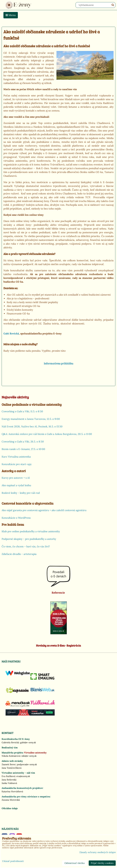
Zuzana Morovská (11, 800)
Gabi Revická (11, 334)
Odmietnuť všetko (75, 863)
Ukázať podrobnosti (13, 861)
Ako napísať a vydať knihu (16, 485)
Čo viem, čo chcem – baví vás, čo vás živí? (26, 546)
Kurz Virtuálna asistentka (16, 457)
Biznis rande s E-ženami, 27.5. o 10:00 (23, 449)
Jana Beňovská (9, 780)
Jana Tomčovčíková (12, 768)
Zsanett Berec (9, 764)
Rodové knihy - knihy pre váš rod (21, 493)
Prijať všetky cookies (102, 863)
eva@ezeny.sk (23, 776)
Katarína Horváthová (12, 791)
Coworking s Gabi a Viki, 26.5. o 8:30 (23, 442)
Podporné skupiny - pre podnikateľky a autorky (29, 539)
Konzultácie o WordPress (16, 518)
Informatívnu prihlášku (59, 363)
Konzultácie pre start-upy (17, 464)
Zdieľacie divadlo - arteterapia (19, 554)
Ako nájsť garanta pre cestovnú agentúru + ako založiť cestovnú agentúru (44, 510)
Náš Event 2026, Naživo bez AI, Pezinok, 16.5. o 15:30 (32, 426)
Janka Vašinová (9, 783)
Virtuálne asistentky (35, 753)
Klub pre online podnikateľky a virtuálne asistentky (31, 531)
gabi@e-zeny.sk (28, 742)
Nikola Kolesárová (11, 756)
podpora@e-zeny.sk (27, 764)
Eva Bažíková (8, 776)
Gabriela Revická (10, 742)
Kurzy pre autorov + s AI (16, 478)
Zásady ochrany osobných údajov (98, 852)
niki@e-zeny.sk (29, 756)
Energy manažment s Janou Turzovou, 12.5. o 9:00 (31, 419)
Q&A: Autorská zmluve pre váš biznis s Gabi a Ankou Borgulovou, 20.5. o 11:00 (47, 434)
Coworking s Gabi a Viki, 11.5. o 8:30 (22, 411)
